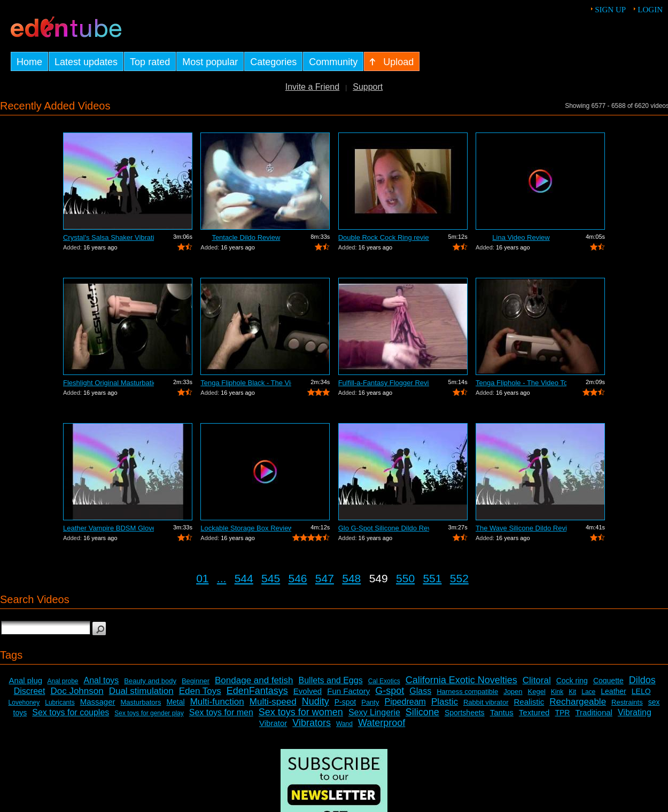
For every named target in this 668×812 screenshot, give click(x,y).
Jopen (513, 692)
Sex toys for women (301, 712)
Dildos (642, 680)
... (222, 578)
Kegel (537, 692)
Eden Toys (200, 691)
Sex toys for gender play (149, 713)
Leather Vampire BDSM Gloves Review (108, 528)
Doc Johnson (77, 691)
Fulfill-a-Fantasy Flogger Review (384, 383)
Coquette (608, 681)
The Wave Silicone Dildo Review (521, 528)
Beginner (196, 681)
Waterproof (382, 723)
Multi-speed (273, 702)
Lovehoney (24, 702)
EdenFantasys (257, 691)
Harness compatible (467, 692)
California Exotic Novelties (461, 680)
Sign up (610, 10)
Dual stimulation (141, 691)
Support (368, 87)
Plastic (445, 702)
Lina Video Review (521, 237)
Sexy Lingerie (374, 712)
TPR (562, 713)
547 (325, 578)
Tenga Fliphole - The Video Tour (521, 383)
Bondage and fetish (254, 680)
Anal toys (102, 680)
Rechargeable (578, 702)
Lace (588, 692)
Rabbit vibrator (486, 702)
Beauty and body (150, 681)
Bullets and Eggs (331, 680)
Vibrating (635, 712)
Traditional (593, 712)
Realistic (529, 702)
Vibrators (312, 723)
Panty (370, 702)
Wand (344, 724)
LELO (641, 691)
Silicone (422, 712)
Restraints (627, 702)
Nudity (316, 701)
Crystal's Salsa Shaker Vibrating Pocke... (108, 237)
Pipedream (405, 702)
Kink (557, 692)
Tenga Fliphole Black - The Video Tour (246, 383)
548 (351, 578)
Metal (175, 702)
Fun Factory (348, 691)
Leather (613, 691)
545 (271, 578)
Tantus (502, 712)
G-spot (390, 691)
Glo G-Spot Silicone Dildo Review (384, 528)
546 (297, 578)
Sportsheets (465, 713)
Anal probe (63, 681)
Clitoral (537, 680)
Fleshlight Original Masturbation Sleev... (108, 383)
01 (202, 578)
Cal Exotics (384, 681)
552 (459, 578)
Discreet (30, 691)
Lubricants (60, 702)
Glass (420, 691)
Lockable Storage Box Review (246, 528)
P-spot (345, 702)
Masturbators (141, 702)
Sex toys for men (221, 712)
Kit (572, 692)
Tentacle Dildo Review (246, 237)
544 (244, 578)
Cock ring (572, 681)
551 (432, 578)
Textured (534, 712)
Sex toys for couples (71, 712)
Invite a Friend (312, 87)
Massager (98, 702)
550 (405, 578)
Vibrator (273, 723)
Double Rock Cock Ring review (384, 237)
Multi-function (217, 702)
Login (650, 10)
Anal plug (26, 680)
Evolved (308, 691)
